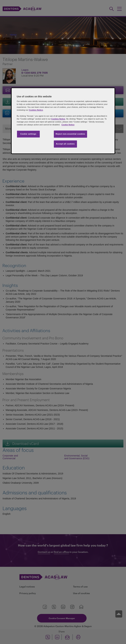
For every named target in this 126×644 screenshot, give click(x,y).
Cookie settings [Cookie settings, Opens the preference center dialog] (28, 134)
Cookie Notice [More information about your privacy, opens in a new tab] (68, 125)
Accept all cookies (65, 144)
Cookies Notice (36, 110)
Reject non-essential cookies (70, 134)
